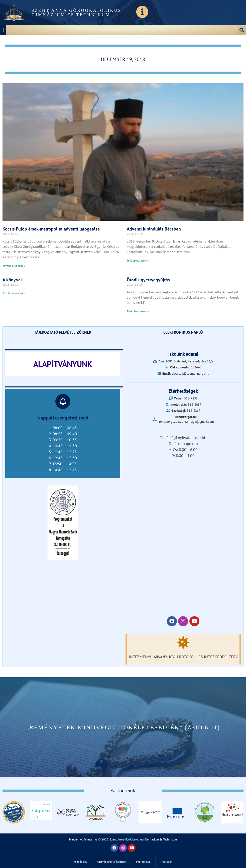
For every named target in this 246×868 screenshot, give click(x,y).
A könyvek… (15, 280)
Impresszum (143, 862)
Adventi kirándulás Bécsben (154, 229)
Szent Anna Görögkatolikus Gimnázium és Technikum (77, 13)
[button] (3, 30)
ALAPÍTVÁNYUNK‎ (63, 364)
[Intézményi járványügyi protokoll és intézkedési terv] (183, 642)
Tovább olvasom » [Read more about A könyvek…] (14, 293)
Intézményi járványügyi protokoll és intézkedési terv (183, 657)
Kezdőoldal (80, 862)
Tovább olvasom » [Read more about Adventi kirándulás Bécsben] (138, 260)
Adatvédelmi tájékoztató (111, 862)
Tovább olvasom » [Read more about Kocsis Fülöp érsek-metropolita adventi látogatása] (14, 266)
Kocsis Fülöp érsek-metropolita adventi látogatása (51, 229)
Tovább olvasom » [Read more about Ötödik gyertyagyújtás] (138, 311)
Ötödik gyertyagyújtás (148, 280)
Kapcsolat (167, 862)
